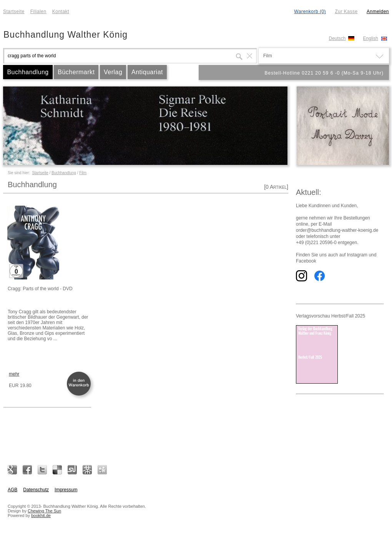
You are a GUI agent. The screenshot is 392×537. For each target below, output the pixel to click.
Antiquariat (147, 72)
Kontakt (61, 12)
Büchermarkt (76, 72)
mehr (14, 374)
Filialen (38, 12)
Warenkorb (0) (310, 12)
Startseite (14, 12)
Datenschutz (36, 490)
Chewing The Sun (44, 511)
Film (83, 173)
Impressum (66, 490)
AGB (12, 490)
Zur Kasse (346, 12)
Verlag (113, 72)
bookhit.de (41, 515)
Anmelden (378, 12)
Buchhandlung (28, 72)
